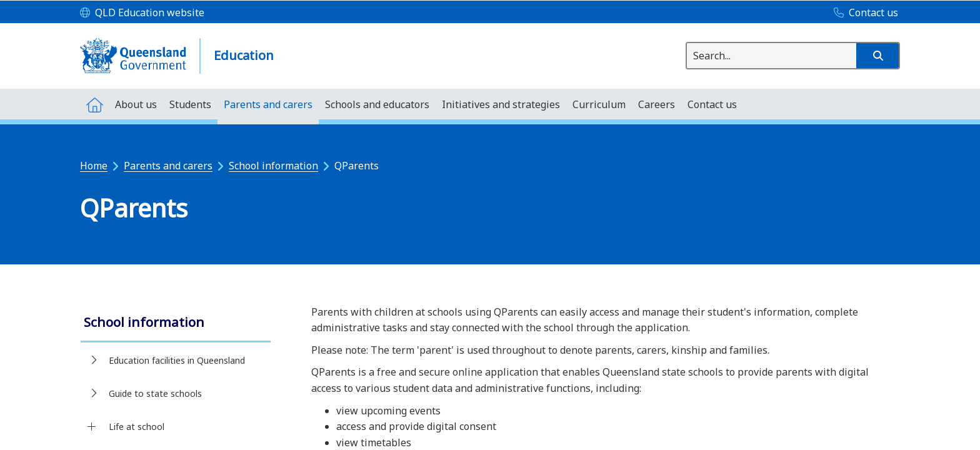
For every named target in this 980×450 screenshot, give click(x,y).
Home (94, 166)
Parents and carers (168, 166)
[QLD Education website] (142, 13)
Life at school (137, 427)
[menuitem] (94, 104)
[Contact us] (863, 13)
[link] (176, 323)
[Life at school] (92, 427)
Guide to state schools (155, 393)
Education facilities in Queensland (177, 360)
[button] (877, 56)
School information (273, 166)
